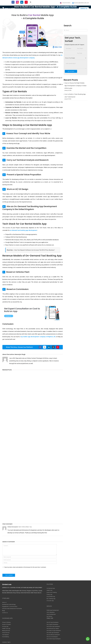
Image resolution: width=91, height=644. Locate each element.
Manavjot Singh (20, 354)
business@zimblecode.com (81, 3)
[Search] (65, 30)
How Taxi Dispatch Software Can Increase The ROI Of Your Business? (34, 250)
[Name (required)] (30, 557)
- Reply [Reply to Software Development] (30, 527)
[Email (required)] (30, 560)
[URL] (30, 563)
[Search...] (76, 30)
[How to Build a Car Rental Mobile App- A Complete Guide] (33, 30)
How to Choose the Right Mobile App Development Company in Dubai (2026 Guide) (75, 86)
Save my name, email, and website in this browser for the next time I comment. (25, 567)
